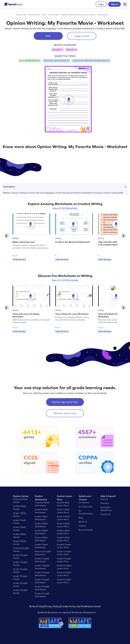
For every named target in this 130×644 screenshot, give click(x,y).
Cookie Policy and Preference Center (81, 606)
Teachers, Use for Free (65, 413)
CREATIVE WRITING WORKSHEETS (91, 61)
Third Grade (54, 15)
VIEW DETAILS (19, 259)
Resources (21, 15)
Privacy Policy (52, 606)
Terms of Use (36, 606)
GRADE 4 (71, 50)
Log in (101, 4)
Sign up (114, 4)
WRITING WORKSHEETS (56, 61)
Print (48, 36)
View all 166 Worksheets (65, 208)
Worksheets (34, 15)
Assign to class (82, 36)
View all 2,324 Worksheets (65, 280)
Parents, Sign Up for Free (65, 402)
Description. (65, 187)
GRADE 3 (58, 50)
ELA (44, 15)
